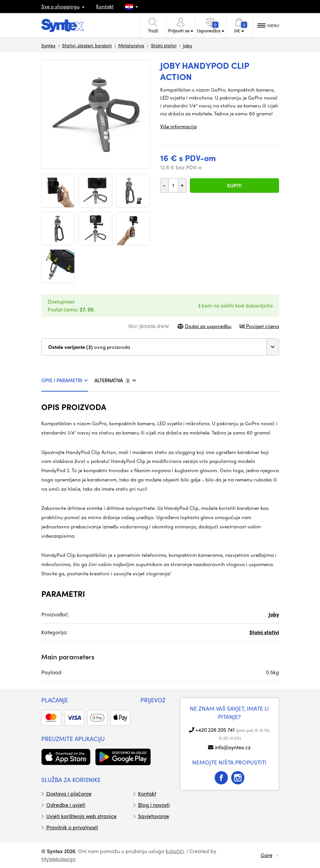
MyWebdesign (58, 859)
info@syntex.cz (233, 747)
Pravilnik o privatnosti (72, 827)
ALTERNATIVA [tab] (115, 380)
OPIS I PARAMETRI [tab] (65, 380)
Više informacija (178, 126)
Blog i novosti (154, 805)
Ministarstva (131, 45)
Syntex (48, 45)
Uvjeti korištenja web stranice (81, 816)
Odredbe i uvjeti (66, 805)
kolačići (175, 851)
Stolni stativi (164, 45)
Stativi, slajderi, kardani (87, 45)
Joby (188, 45)
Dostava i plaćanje (69, 793)
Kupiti (234, 186)
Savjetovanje (154, 816)
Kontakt (105, 6)
